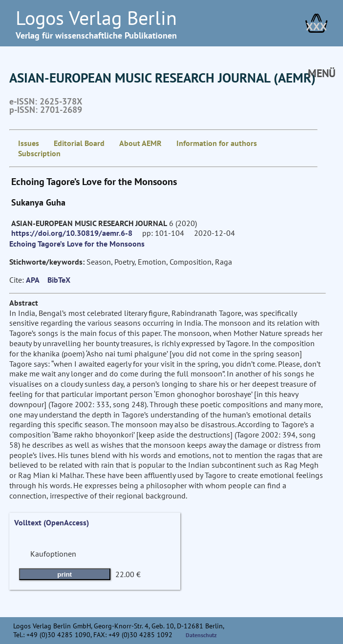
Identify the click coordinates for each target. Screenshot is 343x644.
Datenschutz (201, 635)
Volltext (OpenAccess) (52, 522)
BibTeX (59, 280)
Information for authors (217, 143)
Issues (29, 143)
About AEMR (140, 143)
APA (33, 280)
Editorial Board (79, 143)
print (64, 574)
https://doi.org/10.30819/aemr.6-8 (72, 233)
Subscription (39, 153)
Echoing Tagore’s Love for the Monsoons (77, 244)
